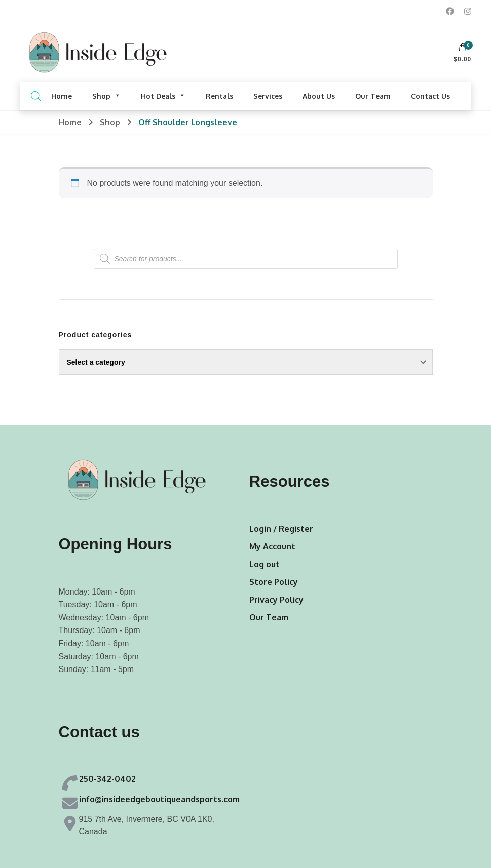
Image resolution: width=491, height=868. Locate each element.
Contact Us (430, 96)
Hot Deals (163, 96)
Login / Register (281, 529)
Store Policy (274, 582)
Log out (265, 564)
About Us (319, 96)
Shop (106, 96)
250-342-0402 (107, 779)
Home (62, 96)
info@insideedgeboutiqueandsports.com (159, 799)
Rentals (219, 96)
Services (268, 96)
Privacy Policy (276, 600)
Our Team (373, 96)
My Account (272, 546)
